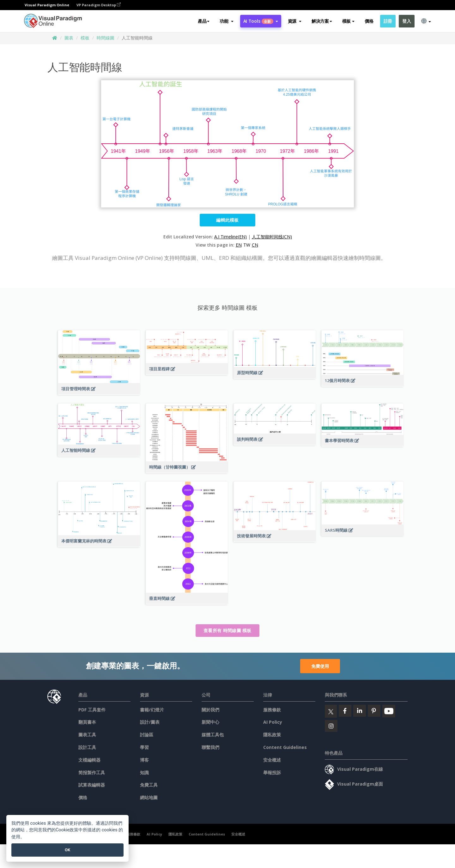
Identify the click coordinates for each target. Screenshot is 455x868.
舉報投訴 (272, 772)
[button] (226, 21)
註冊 (388, 21)
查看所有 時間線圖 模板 (227, 630)
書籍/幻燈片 (152, 710)
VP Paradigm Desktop (99, 5)
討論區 (147, 735)
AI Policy (273, 722)
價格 (369, 21)
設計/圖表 (150, 722)
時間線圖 (106, 38)
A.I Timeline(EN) (231, 237)
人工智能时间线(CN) (272, 237)
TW (247, 245)
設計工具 (87, 747)
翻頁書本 (87, 722)
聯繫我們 (210, 747)
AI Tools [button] (261, 21)
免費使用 (320, 666)
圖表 (69, 38)
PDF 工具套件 (92, 710)
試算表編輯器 (92, 785)
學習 (144, 747)
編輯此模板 (227, 220)
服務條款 (272, 710)
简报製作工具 (92, 772)
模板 (85, 38)
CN (255, 245)
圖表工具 (87, 735)
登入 (406, 21)
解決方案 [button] (322, 21)
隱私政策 (272, 735)
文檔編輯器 (89, 760)
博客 (144, 760)
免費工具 (149, 785)
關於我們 (210, 710)
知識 (144, 772)
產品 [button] (204, 21)
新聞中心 (210, 722)
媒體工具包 (213, 735)
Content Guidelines (285, 747)
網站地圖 (149, 797)
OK (67, 850)
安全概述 (272, 760)
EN (239, 245)
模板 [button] (348, 21)
